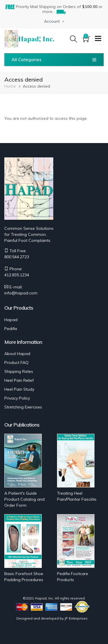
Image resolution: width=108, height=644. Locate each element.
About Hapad (17, 354)
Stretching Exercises (23, 407)
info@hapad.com (21, 293)
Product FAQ (16, 363)
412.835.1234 (17, 275)
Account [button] (52, 21)
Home (10, 86)
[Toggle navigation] (98, 39)
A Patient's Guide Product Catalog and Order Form (24, 499)
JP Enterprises (76, 618)
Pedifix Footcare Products (73, 577)
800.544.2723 (17, 257)
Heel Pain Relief (19, 380)
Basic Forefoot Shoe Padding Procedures (24, 577)
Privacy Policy (17, 398)
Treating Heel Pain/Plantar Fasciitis (77, 496)
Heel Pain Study (19, 389)
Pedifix (11, 329)
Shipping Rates (19, 371)
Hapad (11, 320)
